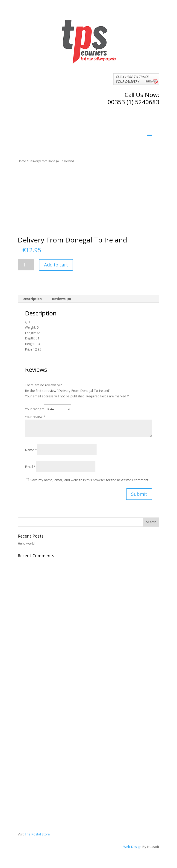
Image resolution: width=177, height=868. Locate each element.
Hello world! (27, 543)
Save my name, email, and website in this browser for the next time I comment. (90, 480)
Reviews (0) (62, 299)
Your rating (34, 409)
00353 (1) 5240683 (133, 102)
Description (32, 299)
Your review (35, 417)
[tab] (32, 299)
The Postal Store (37, 834)
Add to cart (56, 265)
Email (30, 467)
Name (31, 450)
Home (22, 161)
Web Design (132, 847)
